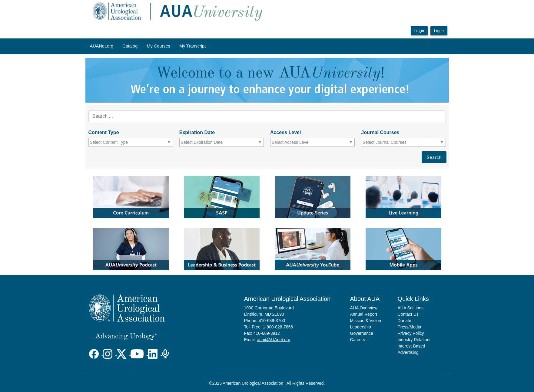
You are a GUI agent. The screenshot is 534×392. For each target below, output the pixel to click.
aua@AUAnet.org (274, 340)
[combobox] (116, 142)
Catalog (130, 46)
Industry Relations (415, 340)
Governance (362, 333)
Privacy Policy (411, 333)
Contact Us (408, 314)
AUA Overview (364, 308)
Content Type (104, 132)
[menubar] (148, 46)
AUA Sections (411, 308)
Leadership (361, 327)
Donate (405, 321)
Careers (358, 340)
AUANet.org (102, 46)
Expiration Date (197, 132)
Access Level (285, 132)
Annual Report (364, 314)
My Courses (158, 46)
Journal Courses (380, 132)
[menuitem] (102, 46)
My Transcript (192, 46)
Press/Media (410, 327)
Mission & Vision (366, 321)
